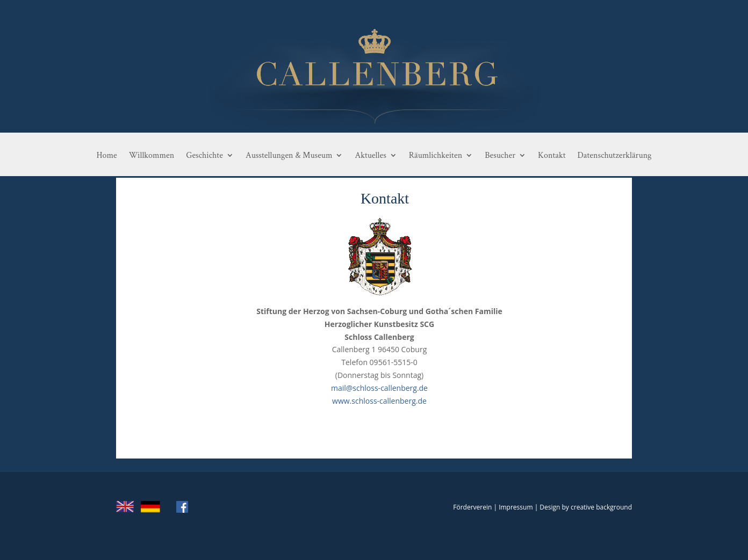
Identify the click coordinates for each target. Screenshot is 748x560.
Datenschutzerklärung (615, 156)
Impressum (516, 507)
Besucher (500, 156)
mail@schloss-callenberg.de (379, 388)
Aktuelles (370, 156)
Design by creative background (586, 507)
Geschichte (204, 156)
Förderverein (472, 507)
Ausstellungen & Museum (289, 156)
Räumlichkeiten (436, 156)
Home (106, 156)
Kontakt (552, 156)
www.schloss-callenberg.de (379, 401)
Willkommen (152, 156)
